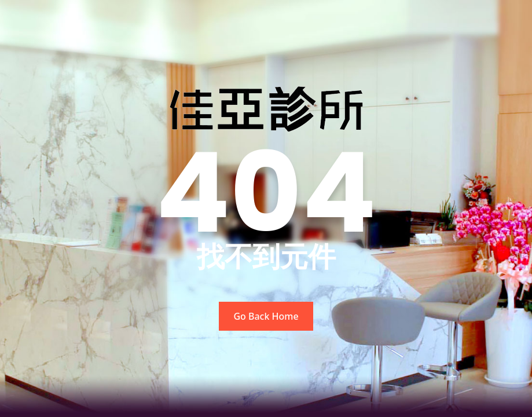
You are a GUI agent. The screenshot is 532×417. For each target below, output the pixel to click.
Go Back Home (266, 316)
